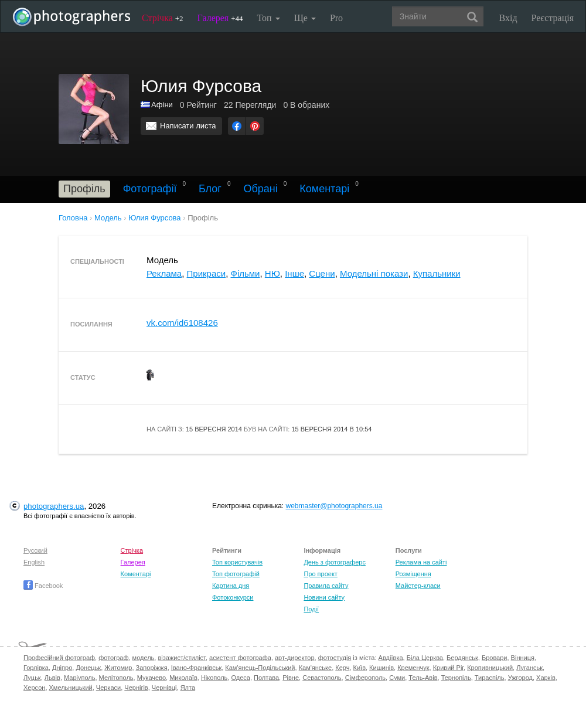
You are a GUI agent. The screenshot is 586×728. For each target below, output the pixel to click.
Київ (360, 668)
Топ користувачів (237, 562)
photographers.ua (54, 506)
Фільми (246, 273)
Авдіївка (391, 658)
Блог (210, 189)
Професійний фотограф (59, 658)
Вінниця (523, 658)
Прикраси (207, 273)
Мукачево (151, 678)
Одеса (240, 678)
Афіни (162, 105)
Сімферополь (365, 678)
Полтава (266, 678)
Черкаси (108, 688)
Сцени (322, 273)
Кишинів (381, 668)
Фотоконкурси (233, 597)
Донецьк (88, 668)
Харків (546, 678)
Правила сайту (326, 586)
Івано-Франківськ (196, 668)
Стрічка (163, 18)
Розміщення (413, 574)
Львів (52, 678)
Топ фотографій (236, 574)
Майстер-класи (418, 586)
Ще (305, 18)
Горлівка (36, 668)
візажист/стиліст (181, 658)
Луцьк (32, 678)
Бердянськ (462, 658)
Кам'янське (316, 668)
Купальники (437, 273)
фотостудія (335, 658)
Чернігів (136, 688)
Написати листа (188, 126)
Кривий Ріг (448, 668)
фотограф (113, 658)
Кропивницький (490, 668)
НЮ (272, 273)
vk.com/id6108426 (182, 323)
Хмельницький (71, 688)
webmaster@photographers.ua (334, 506)
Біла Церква (425, 658)
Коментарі (324, 189)
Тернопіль (456, 678)
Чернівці (164, 688)
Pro (336, 18)
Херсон (34, 688)
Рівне (291, 678)
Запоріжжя (152, 668)
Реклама (164, 273)
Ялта (188, 688)
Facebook (43, 586)
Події (311, 609)
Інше (294, 273)
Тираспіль (490, 678)
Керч (342, 668)
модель (144, 658)
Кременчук (413, 668)
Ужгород (520, 678)
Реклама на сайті (421, 562)
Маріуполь (79, 678)
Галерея (220, 18)
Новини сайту (324, 597)
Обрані (260, 189)
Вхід (508, 18)
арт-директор (295, 658)
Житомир (118, 668)
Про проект (320, 574)
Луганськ (529, 668)
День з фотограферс (335, 562)
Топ (268, 18)
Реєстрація (553, 18)
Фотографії (150, 189)
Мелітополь (116, 678)
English (34, 562)
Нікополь (214, 678)
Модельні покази (374, 273)
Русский (35, 550)
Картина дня (231, 586)
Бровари (495, 658)
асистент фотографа (240, 658)
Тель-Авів (423, 678)
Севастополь (322, 678)
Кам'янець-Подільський (260, 668)
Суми (397, 678)
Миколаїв (183, 678)
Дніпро (62, 668)
